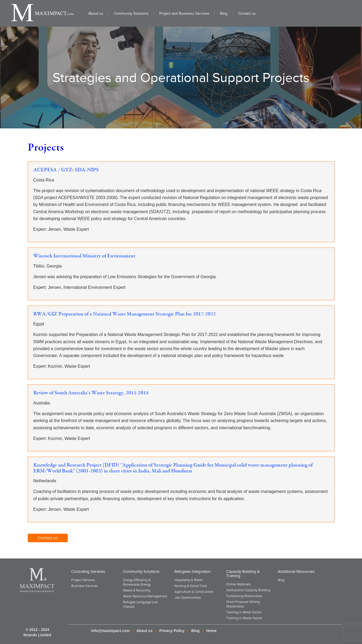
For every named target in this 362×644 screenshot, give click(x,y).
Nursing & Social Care (191, 586)
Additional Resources (296, 572)
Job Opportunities (188, 598)
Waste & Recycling (137, 590)
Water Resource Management (145, 596)
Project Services (83, 580)
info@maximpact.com (110, 631)
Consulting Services (88, 572)
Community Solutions (141, 572)
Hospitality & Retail (188, 580)
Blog (281, 580)
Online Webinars (238, 584)
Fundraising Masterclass (244, 596)
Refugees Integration (192, 572)
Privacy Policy (172, 631)
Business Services (85, 586)
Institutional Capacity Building (248, 590)
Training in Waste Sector (244, 618)
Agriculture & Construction (194, 592)
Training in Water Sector (244, 612)
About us (144, 631)
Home (211, 631)
